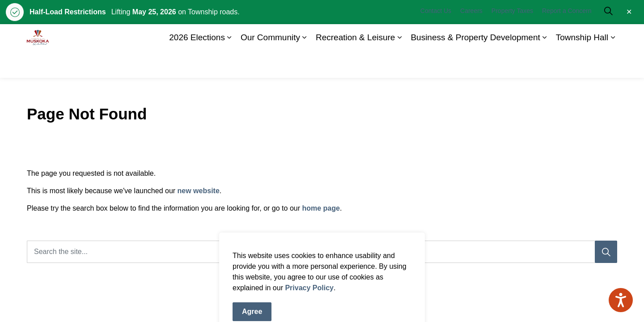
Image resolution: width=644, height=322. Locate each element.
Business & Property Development (475, 64)
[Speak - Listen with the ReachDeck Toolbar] (621, 300)
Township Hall (582, 64)
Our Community (270, 64)
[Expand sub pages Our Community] (305, 64)
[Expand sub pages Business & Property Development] (545, 64)
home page (321, 208)
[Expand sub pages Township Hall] (613, 64)
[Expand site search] (608, 38)
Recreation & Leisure (355, 64)
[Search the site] (322, 252)
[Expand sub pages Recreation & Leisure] (399, 64)
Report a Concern (567, 38)
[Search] (606, 252)
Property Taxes (512, 38)
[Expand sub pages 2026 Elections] (229, 64)
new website (199, 191)
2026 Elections (197, 64)
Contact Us (436, 38)
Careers (471, 38)
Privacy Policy (309, 309)
